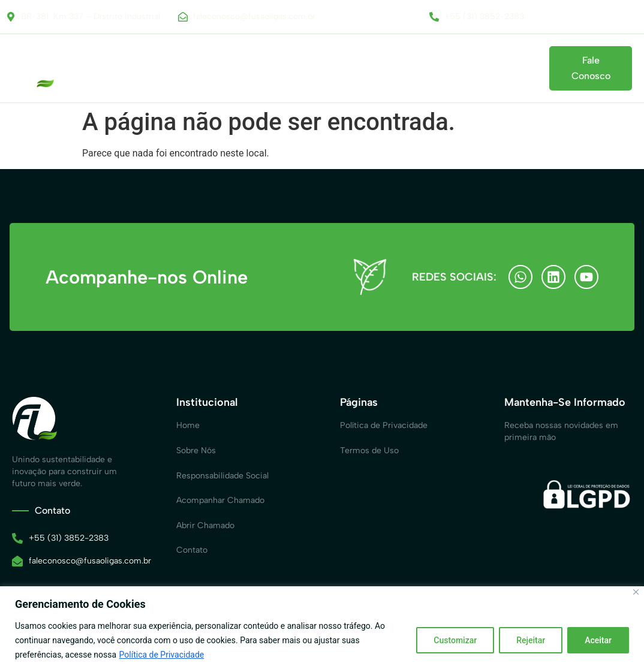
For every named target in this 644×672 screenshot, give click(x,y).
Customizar (455, 640)
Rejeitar (531, 640)
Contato (103, 75)
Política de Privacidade (162, 655)
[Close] (636, 592)
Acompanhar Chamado (460, 62)
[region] (322, 629)
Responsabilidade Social (232, 62)
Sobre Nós (142, 62)
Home (87, 62)
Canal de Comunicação (347, 62)
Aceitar (598, 640)
